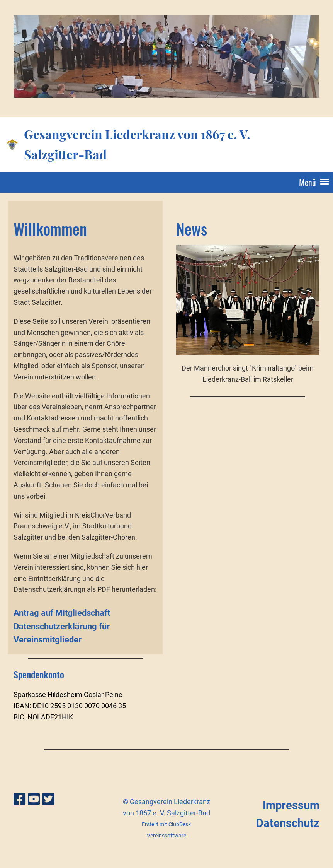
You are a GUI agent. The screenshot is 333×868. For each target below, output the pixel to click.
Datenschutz (288, 823)
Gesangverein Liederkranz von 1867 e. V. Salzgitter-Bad (137, 144)
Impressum (291, 805)
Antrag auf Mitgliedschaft (62, 613)
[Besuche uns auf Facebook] (20, 800)
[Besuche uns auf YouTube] (34, 800)
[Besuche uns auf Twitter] (48, 800)
